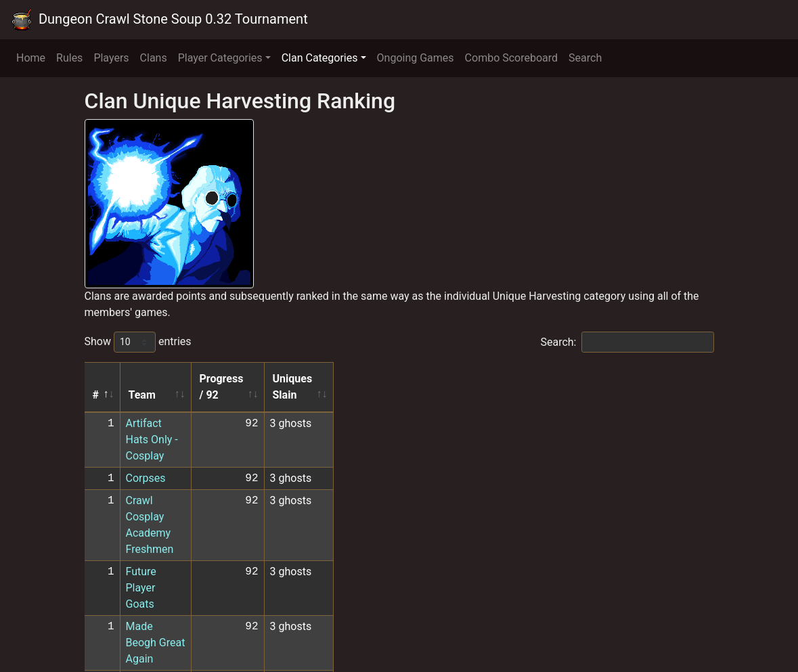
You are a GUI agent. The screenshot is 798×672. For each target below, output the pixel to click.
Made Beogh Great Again (186, 496)
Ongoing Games (416, 58)
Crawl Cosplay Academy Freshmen (209, 452)
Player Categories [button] (220, 58)
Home (31, 58)
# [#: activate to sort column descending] (96, 379)
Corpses (146, 429)
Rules (69, 58)
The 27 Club (155, 541)
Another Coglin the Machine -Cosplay (215, 586)
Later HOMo (155, 608)
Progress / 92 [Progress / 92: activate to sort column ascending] (408, 379)
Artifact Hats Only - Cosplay (192, 407)
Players (111, 58)
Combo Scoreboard (512, 58)
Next (693, 633)
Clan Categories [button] (320, 58)
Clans (154, 58)
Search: (627, 342)
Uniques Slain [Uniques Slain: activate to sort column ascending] (504, 379)
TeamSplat (152, 519)
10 (659, 633)
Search (585, 58)
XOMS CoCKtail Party (177, 563)
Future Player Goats (173, 474)
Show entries (138, 342)
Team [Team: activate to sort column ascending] (142, 379)
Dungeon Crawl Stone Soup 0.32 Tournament (159, 20)
